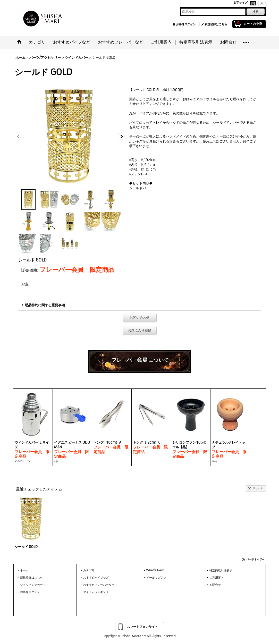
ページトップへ (256, 559)
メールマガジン (156, 578)
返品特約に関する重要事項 (45, 305)
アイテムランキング (96, 592)
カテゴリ (89, 570)
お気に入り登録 (139, 330)
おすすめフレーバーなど (99, 585)
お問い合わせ (140, 317)
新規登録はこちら (216, 24)
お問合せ (215, 585)
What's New (155, 570)
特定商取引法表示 (221, 570)
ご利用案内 (217, 578)
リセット (258, 488)
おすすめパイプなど (96, 578)
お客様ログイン (186, 24)
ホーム (24, 570)
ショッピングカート (33, 585)
